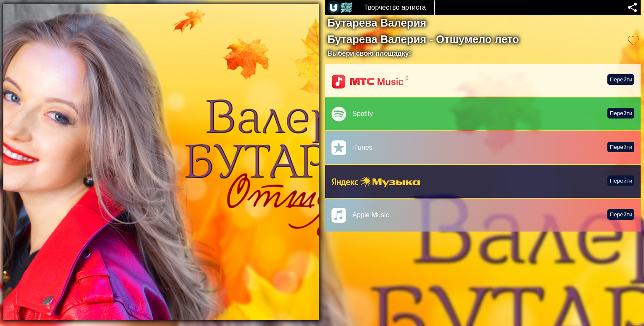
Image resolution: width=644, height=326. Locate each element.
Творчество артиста (395, 7)
